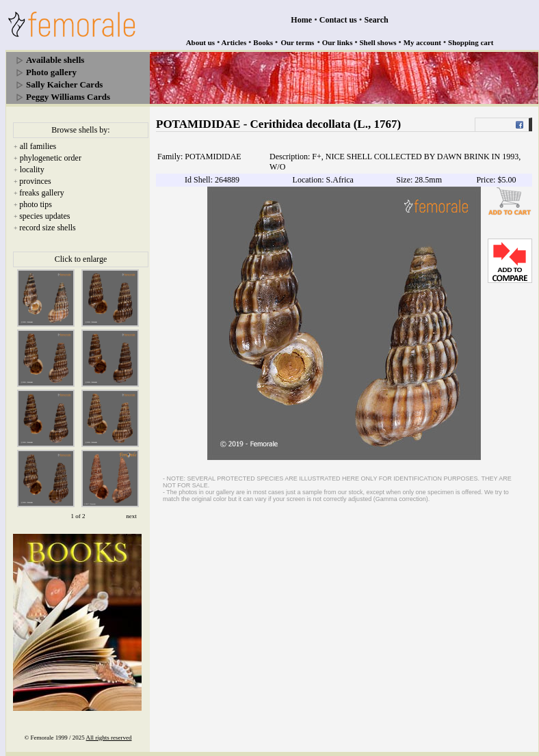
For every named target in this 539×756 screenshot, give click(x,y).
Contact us (338, 20)
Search (377, 20)
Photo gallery (51, 72)
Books (263, 42)
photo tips (36, 204)
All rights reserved (109, 738)
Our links (338, 42)
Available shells (55, 60)
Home (301, 20)
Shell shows (378, 42)
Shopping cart (471, 42)
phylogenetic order (51, 158)
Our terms (297, 42)
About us (201, 42)
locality (32, 170)
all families (38, 146)
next (131, 516)
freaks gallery (42, 193)
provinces (35, 181)
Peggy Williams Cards (68, 97)
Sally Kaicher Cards (64, 84)
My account (422, 42)
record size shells (48, 228)
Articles (234, 42)
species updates (44, 216)
